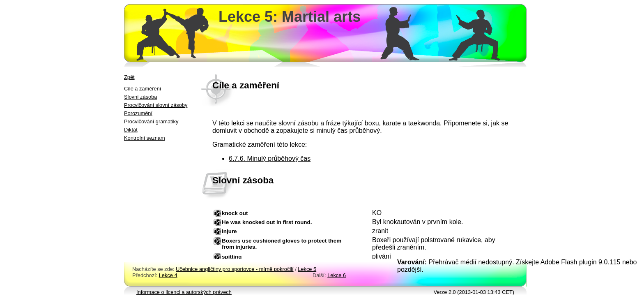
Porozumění (138, 113)
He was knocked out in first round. (267, 222)
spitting (232, 257)
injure (229, 231)
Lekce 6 (337, 275)
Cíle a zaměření (143, 89)
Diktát (131, 130)
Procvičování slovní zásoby (156, 105)
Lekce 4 (168, 275)
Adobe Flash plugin (569, 262)
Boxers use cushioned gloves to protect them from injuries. (282, 244)
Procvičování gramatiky (151, 121)
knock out (235, 213)
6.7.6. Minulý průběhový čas (270, 158)
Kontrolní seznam (145, 138)
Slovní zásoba (140, 97)
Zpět (129, 77)
